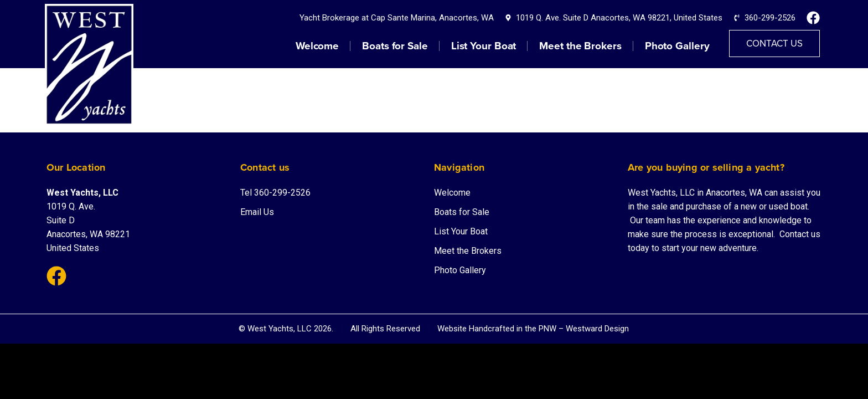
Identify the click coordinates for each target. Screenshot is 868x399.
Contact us (800, 234)
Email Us (257, 212)
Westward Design (597, 329)
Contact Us (774, 44)
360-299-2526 (770, 18)
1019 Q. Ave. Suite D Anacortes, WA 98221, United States (619, 18)
